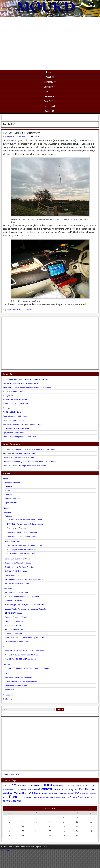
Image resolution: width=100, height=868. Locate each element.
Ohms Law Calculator (13, 601)
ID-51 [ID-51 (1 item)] (37, 794)
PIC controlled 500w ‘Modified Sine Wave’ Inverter (24, 579)
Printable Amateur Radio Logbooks (19, 677)
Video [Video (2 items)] (13, 801)
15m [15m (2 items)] (24, 786)
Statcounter (4, 850)
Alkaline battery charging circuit (17, 583)
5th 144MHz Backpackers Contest (16, 428)
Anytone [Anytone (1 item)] (90, 786)
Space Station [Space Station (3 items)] (78, 797)
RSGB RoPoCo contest (21, 133)
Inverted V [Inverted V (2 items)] (70, 793)
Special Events (11, 503)
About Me (50, 77)
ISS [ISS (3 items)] (77, 793)
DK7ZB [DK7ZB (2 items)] (64, 790)
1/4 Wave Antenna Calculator (14, 392)
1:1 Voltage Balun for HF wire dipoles (32, 466)
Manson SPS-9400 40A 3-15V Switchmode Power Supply (27, 668)
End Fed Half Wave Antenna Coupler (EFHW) (25, 545)
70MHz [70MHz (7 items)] (47, 785)
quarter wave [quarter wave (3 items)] (32, 797)
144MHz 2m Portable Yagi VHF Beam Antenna (25, 524)
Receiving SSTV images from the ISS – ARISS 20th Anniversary (28, 387)
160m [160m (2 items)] (62, 786)
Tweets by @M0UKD (11, 774)
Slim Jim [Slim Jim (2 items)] (65, 797)
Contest (15, 310)
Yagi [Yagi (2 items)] (19, 801)
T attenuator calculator (14, 625)
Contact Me (50, 111)
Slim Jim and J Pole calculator (23, 453)
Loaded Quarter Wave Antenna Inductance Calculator (37, 449)
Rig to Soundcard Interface (15, 575)
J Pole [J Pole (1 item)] (82, 794)
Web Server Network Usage (16, 685)
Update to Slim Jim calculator (14, 433)
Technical (9, 491)
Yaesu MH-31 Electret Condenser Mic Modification (24, 651)
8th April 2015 (24, 136)
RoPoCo (29, 310)
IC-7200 (22, 310)
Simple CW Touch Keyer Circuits (18, 559)
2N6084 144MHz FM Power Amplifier (19, 567)
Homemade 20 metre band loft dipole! (22, 536)
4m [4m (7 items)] (14, 785)
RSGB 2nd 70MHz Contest (13, 420)
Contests (9, 486)
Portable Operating (12, 482)
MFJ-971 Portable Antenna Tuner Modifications (23, 655)
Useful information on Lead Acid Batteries (21, 681)
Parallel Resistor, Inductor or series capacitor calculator (26, 638)
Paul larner (7, 462)
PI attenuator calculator (14, 621)
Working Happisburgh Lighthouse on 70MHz (20, 437)
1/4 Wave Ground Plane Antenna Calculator (22, 597)
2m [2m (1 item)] (10, 786)
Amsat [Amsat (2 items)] (74, 786)
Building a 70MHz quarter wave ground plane (20, 383)
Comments (37, 136)
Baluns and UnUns (12, 542)
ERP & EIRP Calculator (14, 613)
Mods (49, 92)
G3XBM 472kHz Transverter (16, 571)
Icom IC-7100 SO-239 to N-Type (16, 404)
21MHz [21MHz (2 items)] (30, 786)
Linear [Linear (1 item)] (86, 794)
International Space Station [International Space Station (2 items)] (52, 793)
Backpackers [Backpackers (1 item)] (9, 790)
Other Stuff (49, 101)
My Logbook (50, 106)
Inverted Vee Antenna (13, 634)
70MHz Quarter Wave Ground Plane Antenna (24, 520)
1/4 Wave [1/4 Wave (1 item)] (6, 786)
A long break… (9, 396)
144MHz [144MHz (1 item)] (56, 786)
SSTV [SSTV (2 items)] (89, 797)
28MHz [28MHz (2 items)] (37, 786)
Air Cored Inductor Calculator (16, 629)
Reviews (49, 96)
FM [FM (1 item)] (92, 790)
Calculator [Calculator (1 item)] (23, 790)
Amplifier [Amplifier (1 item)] (67, 786)
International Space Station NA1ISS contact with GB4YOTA (26, 379)
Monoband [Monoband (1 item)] (92, 794)
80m (9, 310)
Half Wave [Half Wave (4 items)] (15, 793)
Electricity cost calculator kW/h (17, 642)
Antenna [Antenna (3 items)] (82, 785)
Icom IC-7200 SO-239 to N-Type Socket (20, 659)
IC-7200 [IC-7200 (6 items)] (28, 793)
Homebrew (49, 82)
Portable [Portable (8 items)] (16, 797)
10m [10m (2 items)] (19, 786)
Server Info (9, 689)
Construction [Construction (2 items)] (33, 790)
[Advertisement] (25, 43)
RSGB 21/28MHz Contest (13, 412)
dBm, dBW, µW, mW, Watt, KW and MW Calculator (25, 605)
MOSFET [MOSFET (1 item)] (5, 798)
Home (49, 72)
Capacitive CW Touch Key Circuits (18, 563)
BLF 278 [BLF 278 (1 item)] (17, 790)
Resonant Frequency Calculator (17, 617)
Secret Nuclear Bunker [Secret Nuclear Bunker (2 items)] (50, 797)
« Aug (5, 839)
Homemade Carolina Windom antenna (22, 532)
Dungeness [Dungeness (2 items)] (73, 790)
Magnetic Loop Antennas (17, 528)
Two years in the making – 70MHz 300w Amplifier (22, 424)
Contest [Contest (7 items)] (46, 789)
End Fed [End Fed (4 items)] (85, 789)
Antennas (9, 516)
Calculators (49, 87)
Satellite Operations (13, 499)
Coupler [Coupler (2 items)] (56, 790)
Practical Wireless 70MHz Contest (16, 416)
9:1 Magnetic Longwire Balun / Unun (21, 553)
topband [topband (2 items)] (6, 801)
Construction (10, 495)
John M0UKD (10, 136)
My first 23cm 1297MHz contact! (16, 400)
